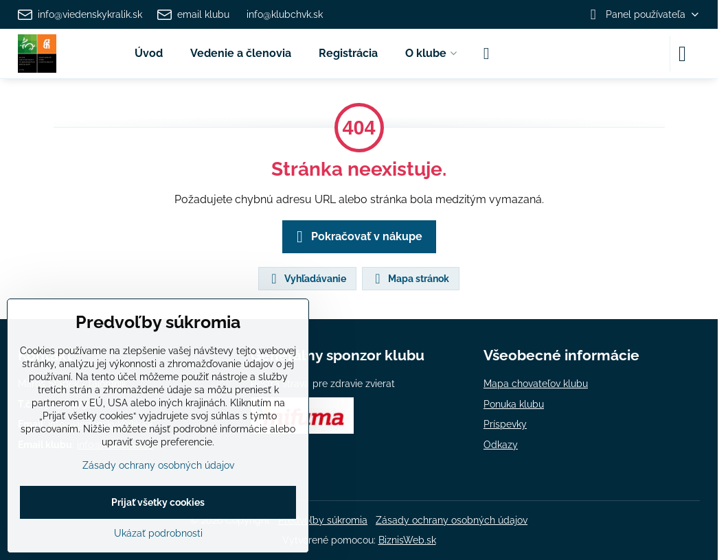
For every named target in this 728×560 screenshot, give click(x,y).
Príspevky (505, 424)
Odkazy (501, 445)
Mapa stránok (410, 279)
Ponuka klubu (514, 404)
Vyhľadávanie (307, 279)
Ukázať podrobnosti (158, 533)
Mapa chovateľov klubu (536, 384)
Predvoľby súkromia (323, 520)
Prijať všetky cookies (158, 502)
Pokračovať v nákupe (357, 237)
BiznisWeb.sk (407, 540)
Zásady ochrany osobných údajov (452, 520)
